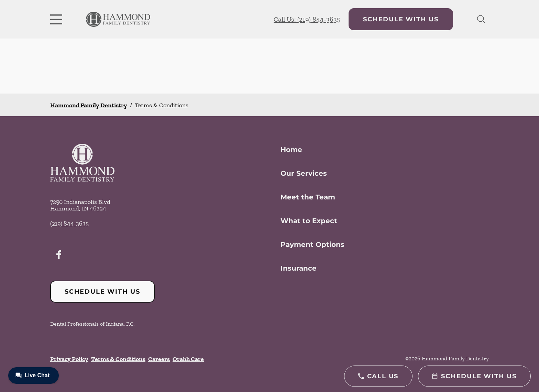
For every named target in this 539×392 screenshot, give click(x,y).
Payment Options (312, 244)
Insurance (299, 268)
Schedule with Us (401, 19)
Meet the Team (308, 197)
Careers (159, 359)
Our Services (304, 173)
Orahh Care (188, 359)
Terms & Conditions (118, 359)
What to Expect (309, 221)
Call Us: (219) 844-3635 (307, 19)
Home (291, 150)
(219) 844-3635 (69, 224)
